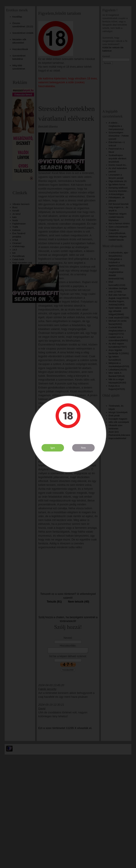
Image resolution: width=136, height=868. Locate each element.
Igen (53, 448)
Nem (83, 448)
